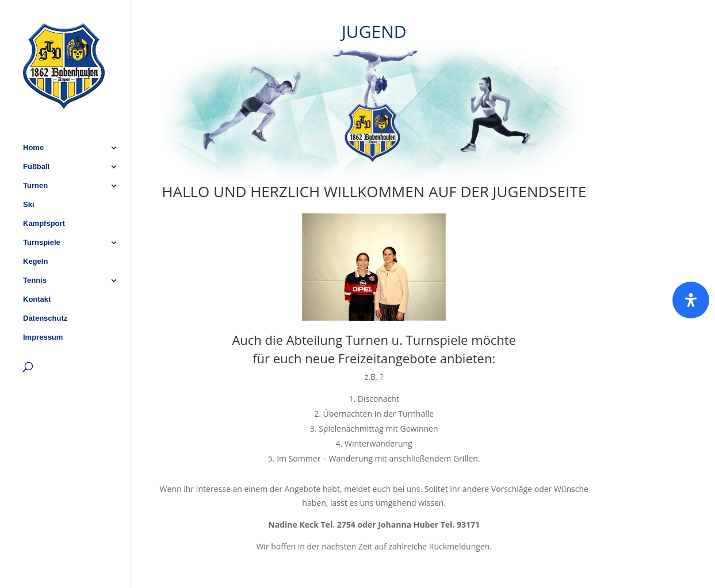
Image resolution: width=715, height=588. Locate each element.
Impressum (43, 307)
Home (33, 117)
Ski (29, 174)
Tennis (35, 250)
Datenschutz (45, 288)
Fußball (36, 136)
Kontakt (37, 269)
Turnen (35, 155)
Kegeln (35, 231)
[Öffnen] (691, 300)
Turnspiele (42, 212)
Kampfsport (44, 193)
